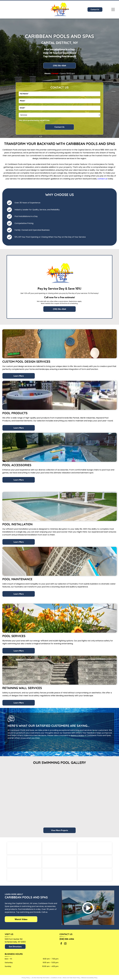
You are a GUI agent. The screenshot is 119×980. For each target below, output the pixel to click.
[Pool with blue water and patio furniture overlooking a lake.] (17, 807)
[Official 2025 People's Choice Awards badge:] (24, 877)
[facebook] (61, 947)
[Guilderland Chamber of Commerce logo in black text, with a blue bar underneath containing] (95, 863)
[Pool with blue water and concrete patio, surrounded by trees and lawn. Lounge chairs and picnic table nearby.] (74, 778)
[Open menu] (113, 9)
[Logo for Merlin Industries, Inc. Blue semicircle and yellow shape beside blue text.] (59, 849)
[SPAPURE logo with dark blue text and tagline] (59, 863)
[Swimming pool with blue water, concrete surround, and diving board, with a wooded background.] (17, 778)
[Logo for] (24, 863)
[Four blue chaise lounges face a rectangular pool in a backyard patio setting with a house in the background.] (74, 807)
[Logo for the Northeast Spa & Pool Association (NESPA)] (59, 877)
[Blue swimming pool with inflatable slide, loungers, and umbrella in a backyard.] (45, 814)
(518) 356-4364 (67, 942)
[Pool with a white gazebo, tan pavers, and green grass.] (102, 814)
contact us (102, 179)
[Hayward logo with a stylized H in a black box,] (95, 849)
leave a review (77, 735)
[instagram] (65, 947)
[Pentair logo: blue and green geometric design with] (24, 849)
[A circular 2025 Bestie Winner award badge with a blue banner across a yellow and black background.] (95, 877)
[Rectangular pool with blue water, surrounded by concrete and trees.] (45, 785)
